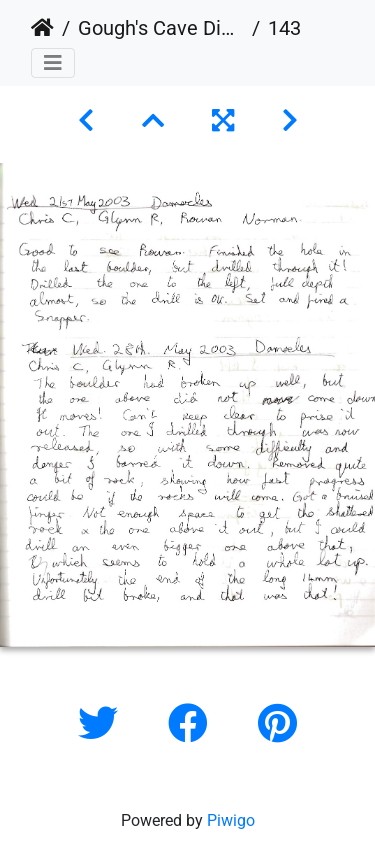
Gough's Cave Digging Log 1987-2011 (161, 28)
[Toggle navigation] (53, 63)
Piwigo (231, 820)
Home (42, 28)
